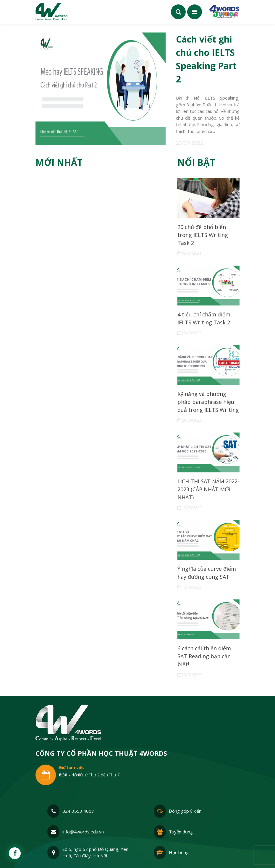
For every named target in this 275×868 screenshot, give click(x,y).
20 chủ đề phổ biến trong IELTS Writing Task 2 (203, 235)
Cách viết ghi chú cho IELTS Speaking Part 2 (206, 59)
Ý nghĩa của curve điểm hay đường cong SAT (207, 573)
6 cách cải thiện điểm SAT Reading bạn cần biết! (204, 656)
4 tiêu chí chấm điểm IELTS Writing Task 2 (204, 318)
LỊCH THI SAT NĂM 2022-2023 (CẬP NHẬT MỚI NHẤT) (208, 489)
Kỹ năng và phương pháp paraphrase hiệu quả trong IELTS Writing (208, 402)
